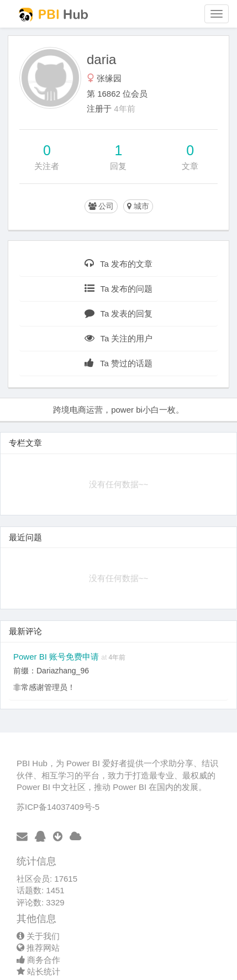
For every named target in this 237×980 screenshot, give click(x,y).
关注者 (47, 166)
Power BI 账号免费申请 (57, 657)
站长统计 (38, 971)
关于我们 (38, 936)
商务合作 (38, 960)
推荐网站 (38, 948)
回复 (118, 166)
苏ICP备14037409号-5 (58, 807)
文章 (190, 166)
